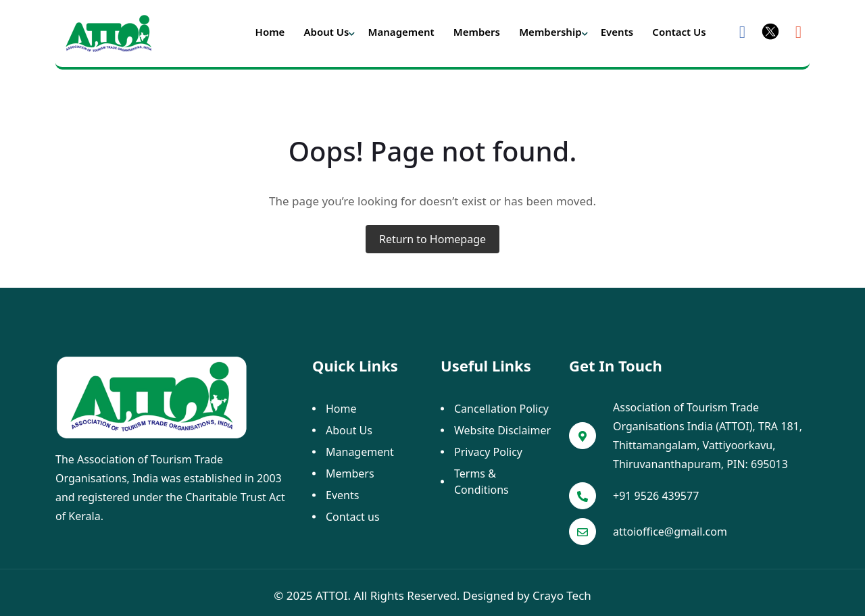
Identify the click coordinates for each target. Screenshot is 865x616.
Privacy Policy (488, 452)
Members (477, 32)
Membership (550, 32)
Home (270, 32)
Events (617, 32)
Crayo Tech (562, 595)
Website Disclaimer (502, 430)
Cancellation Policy (501, 409)
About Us (327, 32)
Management (401, 32)
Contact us (679, 32)
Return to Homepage (432, 239)
